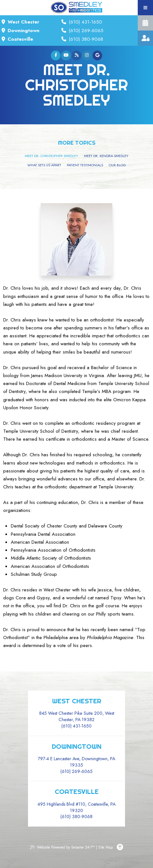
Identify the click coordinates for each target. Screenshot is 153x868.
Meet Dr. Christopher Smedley (52, 156)
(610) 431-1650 (85, 22)
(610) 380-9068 (85, 39)
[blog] (76, 55)
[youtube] (66, 55)
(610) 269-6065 (85, 31)
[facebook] (56, 55)
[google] (97, 55)
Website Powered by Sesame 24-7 (62, 847)
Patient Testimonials (85, 165)
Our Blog (117, 165)
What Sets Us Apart (44, 165)
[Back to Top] (120, 847)
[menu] (145, 8)
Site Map (106, 847)
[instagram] (87, 55)
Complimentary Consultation (145, 23)
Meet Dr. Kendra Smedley (106, 156)
